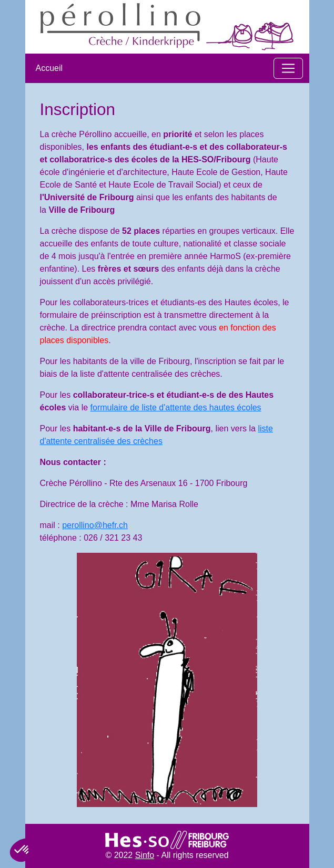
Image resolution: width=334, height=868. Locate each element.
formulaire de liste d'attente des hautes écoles (176, 407)
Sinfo (145, 855)
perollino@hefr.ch (95, 525)
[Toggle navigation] (288, 68)
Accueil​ (49, 68)
